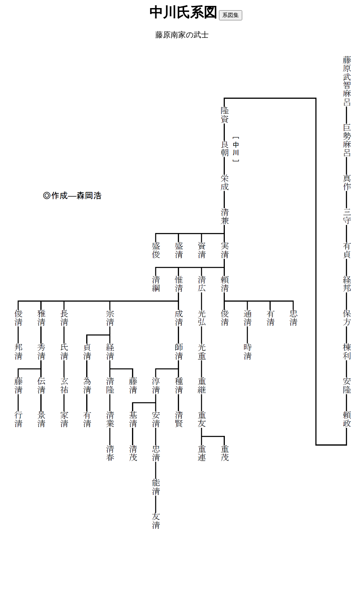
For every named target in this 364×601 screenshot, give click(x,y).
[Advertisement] (182, 562)
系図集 (231, 15)
